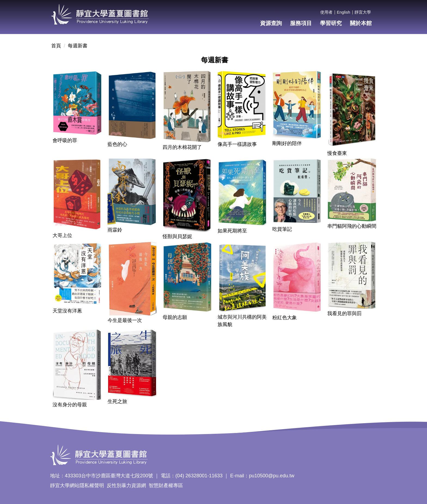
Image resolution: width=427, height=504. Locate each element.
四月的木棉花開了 (182, 147)
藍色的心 (117, 144)
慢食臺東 (337, 153)
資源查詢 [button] (271, 23)
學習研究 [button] (331, 23)
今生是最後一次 (125, 320)
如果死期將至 (232, 231)
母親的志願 (175, 317)
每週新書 (78, 46)
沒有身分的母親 (70, 405)
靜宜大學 (363, 12)
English (344, 12)
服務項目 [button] (301, 23)
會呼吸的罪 (65, 140)
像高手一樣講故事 (237, 144)
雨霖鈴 (115, 230)
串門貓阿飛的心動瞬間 (352, 226)
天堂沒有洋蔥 (67, 311)
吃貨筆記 (282, 229)
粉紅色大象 (285, 318)
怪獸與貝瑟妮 (177, 236)
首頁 (56, 46)
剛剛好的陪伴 (287, 143)
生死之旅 (117, 401)
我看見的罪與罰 (344, 314)
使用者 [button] (326, 12)
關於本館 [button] (361, 23)
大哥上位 (62, 235)
